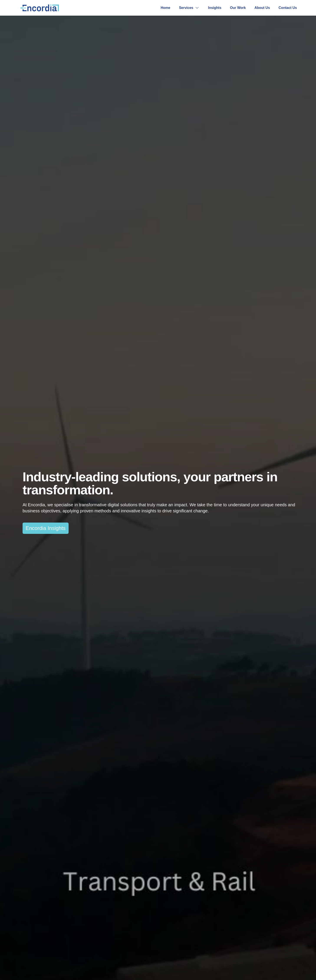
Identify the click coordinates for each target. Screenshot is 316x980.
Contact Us (288, 8)
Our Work (238, 8)
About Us (262, 8)
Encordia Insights (46, 528)
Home (165, 8)
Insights (215, 8)
